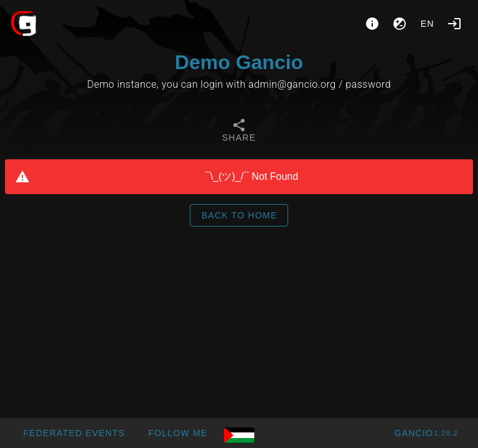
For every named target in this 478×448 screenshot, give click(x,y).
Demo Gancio (239, 62)
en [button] (428, 24)
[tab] (239, 132)
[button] (74, 433)
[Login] (454, 24)
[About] (372, 24)
